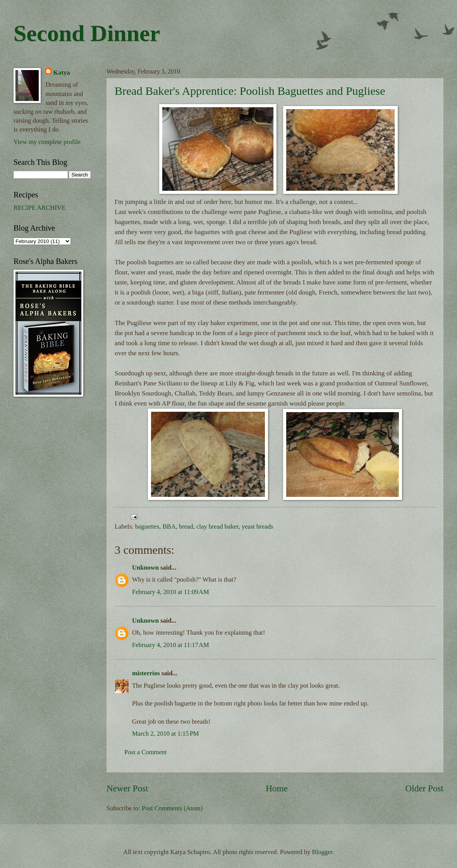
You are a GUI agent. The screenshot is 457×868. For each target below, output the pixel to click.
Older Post (424, 788)
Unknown (145, 568)
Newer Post (127, 788)
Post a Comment (145, 752)
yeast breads (257, 526)
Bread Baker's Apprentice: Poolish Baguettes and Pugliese (250, 91)
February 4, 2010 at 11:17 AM (171, 645)
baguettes (147, 526)
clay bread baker (217, 526)
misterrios (146, 673)
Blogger (322, 852)
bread (186, 526)
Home (277, 788)
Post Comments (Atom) (172, 808)
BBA (169, 526)
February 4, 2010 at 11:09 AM (171, 592)
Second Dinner (87, 33)
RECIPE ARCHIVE (40, 208)
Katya (61, 73)
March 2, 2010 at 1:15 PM (166, 734)
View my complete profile (47, 142)
